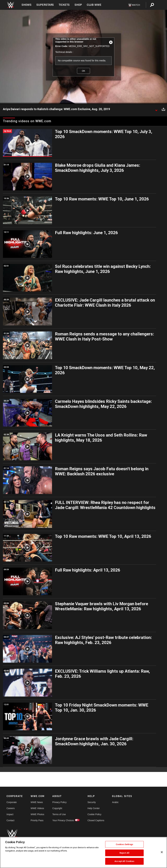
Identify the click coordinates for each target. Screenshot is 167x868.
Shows (27, 5)
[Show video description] (156, 109)
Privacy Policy (59, 802)
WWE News (37, 802)
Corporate (12, 802)
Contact (10, 820)
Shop (78, 5)
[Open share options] (163, 109)
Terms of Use (59, 814)
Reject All (124, 853)
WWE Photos (37, 814)
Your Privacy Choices (63, 820)
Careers (11, 808)
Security (92, 802)
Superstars (45, 5)
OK (83, 71)
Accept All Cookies (124, 861)
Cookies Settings (124, 844)
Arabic (115, 802)
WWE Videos (37, 808)
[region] (83, 852)
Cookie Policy (95, 814)
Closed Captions (96, 820)
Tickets (64, 5)
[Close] (162, 852)
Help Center (94, 808)
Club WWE (94, 5)
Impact (10, 814)
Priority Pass (37, 820)
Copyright (57, 808)
